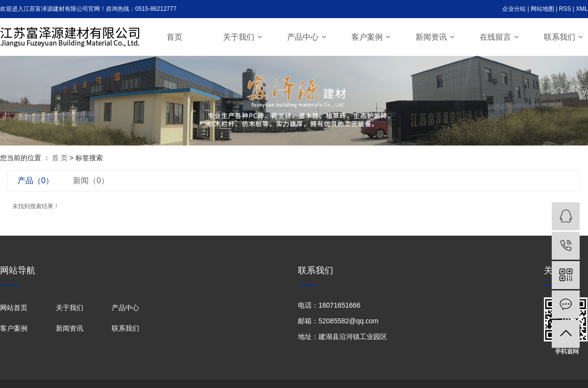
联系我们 (560, 37)
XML (582, 9)
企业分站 (514, 9)
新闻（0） (91, 181)
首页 (174, 37)
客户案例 (367, 37)
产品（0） (36, 181)
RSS (565, 9)
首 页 (60, 158)
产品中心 (303, 37)
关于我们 (239, 37)
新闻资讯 (431, 37)
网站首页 (14, 308)
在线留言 (495, 37)
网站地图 (542, 9)
